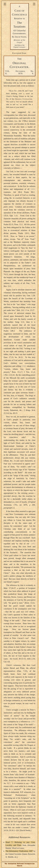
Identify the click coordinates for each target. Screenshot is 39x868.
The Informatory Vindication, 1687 (19, 851)
